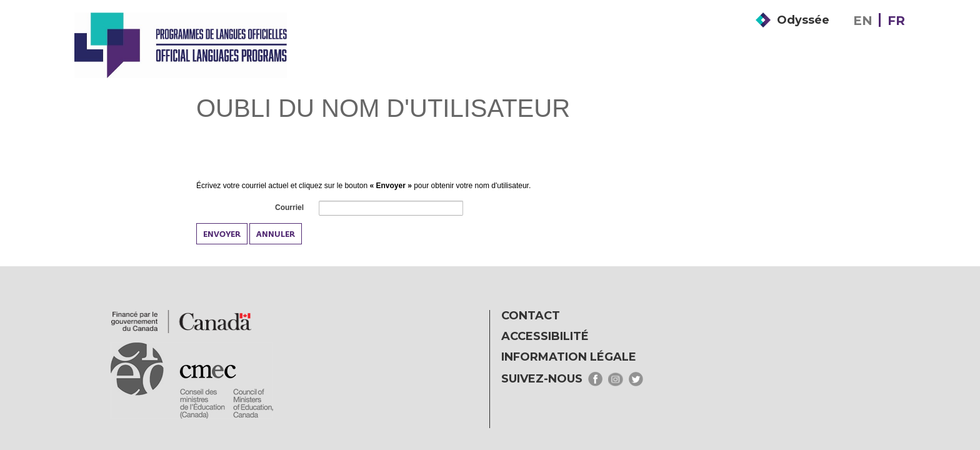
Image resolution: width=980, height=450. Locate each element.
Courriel (289, 208)
